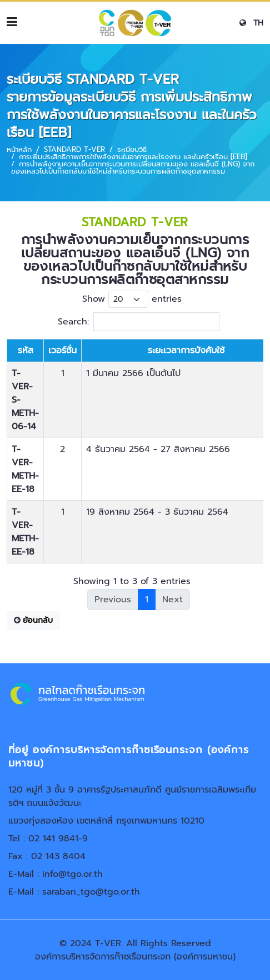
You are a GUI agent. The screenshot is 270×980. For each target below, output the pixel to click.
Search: (139, 322)
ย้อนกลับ (33, 620)
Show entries (132, 299)
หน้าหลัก (19, 149)
